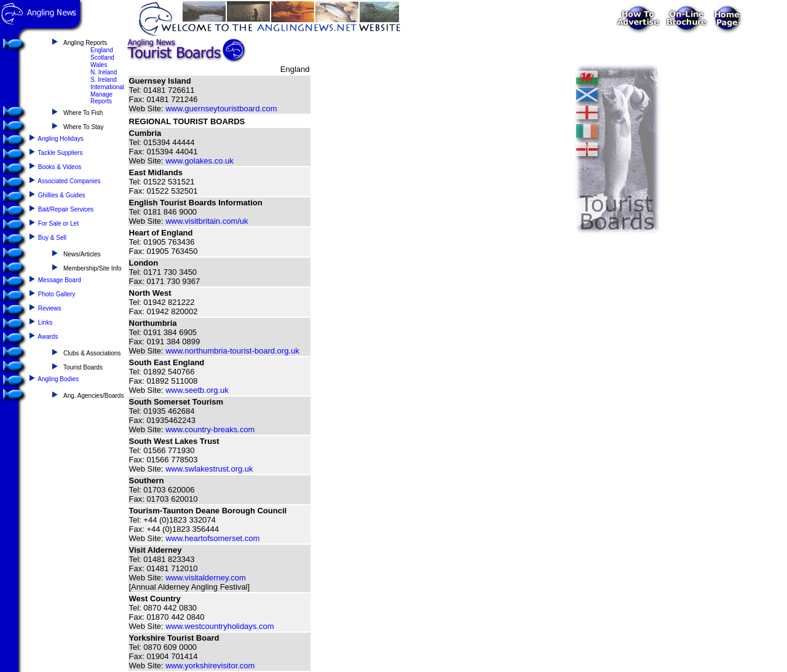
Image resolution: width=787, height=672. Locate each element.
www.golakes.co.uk (200, 161)
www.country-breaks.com (210, 429)
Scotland (102, 57)
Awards (48, 337)
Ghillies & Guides (62, 195)
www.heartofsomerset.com (212, 538)
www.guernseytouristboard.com (221, 109)
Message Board (60, 280)
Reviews (50, 308)
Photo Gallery (57, 294)
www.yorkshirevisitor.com (210, 666)
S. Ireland (104, 80)
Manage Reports (101, 98)
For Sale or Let (58, 223)
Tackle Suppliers (61, 153)
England (102, 50)
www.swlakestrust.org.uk (209, 469)
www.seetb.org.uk (197, 390)
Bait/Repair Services (66, 209)
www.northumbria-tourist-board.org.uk (232, 351)
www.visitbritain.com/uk (207, 221)
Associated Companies (69, 181)
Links (45, 322)
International (107, 87)
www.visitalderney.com (206, 578)
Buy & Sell (52, 238)
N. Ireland (104, 72)
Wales (99, 65)
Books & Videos (60, 167)
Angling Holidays (61, 139)
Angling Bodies (58, 379)
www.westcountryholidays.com (219, 626)
